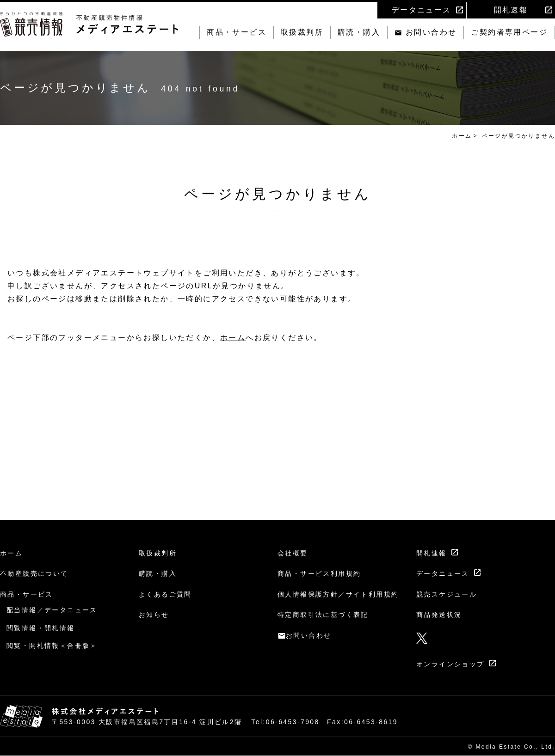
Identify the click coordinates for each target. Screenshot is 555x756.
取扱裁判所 (302, 32)
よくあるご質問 (165, 594)
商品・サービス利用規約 (319, 573)
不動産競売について (34, 573)
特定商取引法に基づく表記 (323, 615)
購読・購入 (359, 32)
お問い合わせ (431, 32)
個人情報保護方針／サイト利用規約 (338, 594)
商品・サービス (237, 32)
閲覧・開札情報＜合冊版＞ (52, 646)
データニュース (422, 10)
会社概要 (293, 553)
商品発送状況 (439, 615)
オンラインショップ (450, 664)
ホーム (462, 136)
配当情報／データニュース (52, 610)
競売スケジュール (447, 594)
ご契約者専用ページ (509, 32)
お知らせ (154, 615)
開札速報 (511, 10)
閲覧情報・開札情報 (41, 628)
